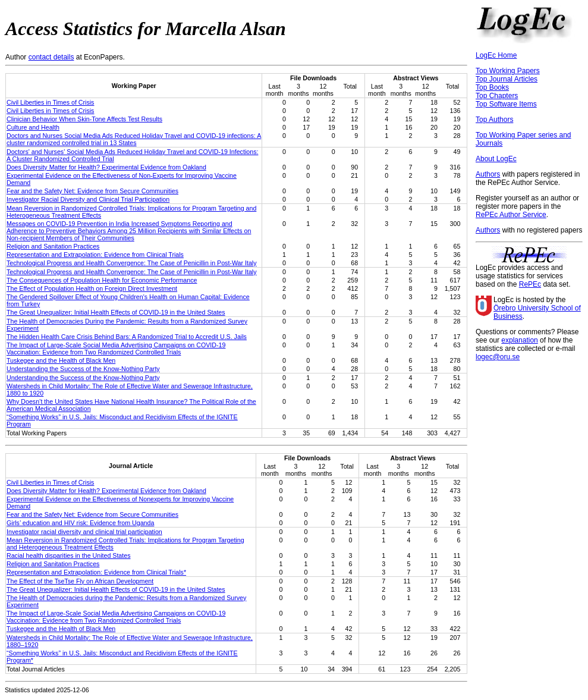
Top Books (492, 87)
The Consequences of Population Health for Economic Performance (102, 280)
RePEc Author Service (511, 215)
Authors (488, 174)
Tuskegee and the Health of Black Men (61, 360)
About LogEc (496, 159)
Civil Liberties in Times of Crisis (50, 102)
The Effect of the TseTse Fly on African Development (80, 581)
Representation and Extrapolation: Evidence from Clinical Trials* (96, 572)
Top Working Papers (508, 71)
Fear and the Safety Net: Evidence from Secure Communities (92, 191)
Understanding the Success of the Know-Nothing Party (83, 369)
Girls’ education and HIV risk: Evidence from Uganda (80, 523)
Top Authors (494, 120)
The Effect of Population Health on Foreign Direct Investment (92, 288)
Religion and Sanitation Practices (53, 246)
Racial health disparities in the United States (69, 555)
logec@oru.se (498, 357)
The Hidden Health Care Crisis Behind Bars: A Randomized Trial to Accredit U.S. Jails (127, 337)
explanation (519, 340)
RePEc (530, 284)
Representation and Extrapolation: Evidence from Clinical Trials (95, 255)
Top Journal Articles (507, 79)
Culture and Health (33, 127)
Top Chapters (497, 96)
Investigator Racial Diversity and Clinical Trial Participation (88, 199)
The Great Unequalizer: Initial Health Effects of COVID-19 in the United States (116, 312)
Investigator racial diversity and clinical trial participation (84, 532)
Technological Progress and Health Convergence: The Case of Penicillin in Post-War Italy (132, 263)
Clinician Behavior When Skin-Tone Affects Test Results (84, 119)
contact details (51, 57)
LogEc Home (496, 55)
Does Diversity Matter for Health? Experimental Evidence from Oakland (106, 167)
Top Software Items (506, 104)
